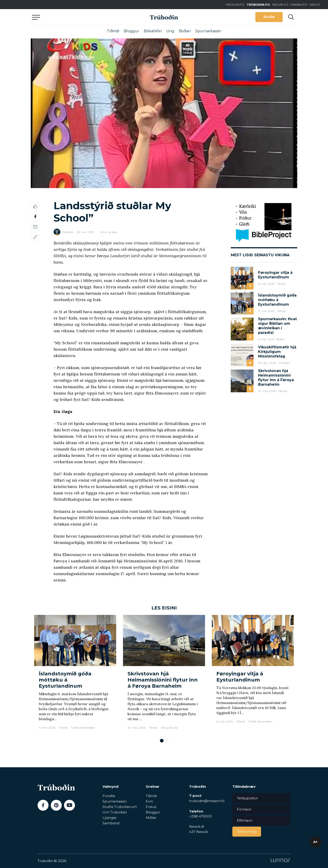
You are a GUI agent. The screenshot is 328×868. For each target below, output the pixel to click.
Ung (170, 31)
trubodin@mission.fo (207, 801)
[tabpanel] (75, 674)
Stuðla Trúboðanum (120, 807)
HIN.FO (315, 5)
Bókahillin (153, 31)
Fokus (151, 807)
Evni (149, 801)
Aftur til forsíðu (74, 17)
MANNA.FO (299, 5)
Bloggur (131, 31)
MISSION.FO (235, 5)
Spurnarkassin (208, 31)
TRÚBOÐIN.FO (258, 5)
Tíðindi (113, 31)
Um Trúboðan (115, 812)
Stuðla (269, 17)
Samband (111, 823)
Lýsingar (110, 818)
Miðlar (151, 818)
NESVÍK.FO (280, 5)
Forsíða (109, 796)
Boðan (185, 31)
